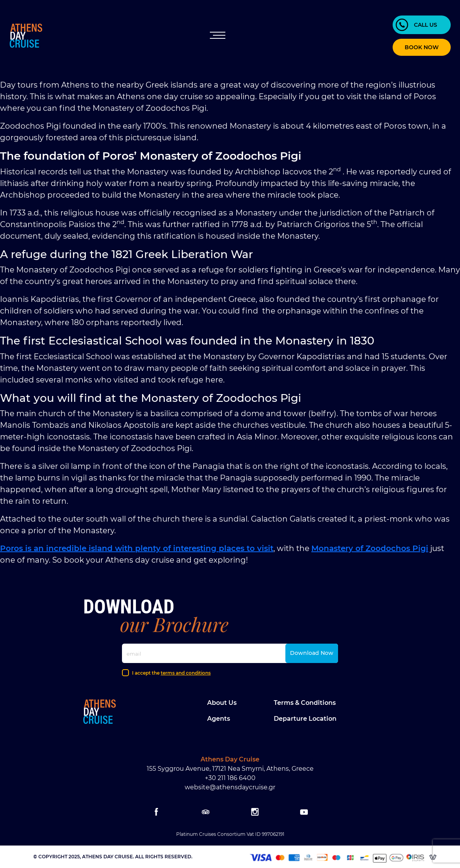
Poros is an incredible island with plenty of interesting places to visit (137, 548)
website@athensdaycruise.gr (230, 787)
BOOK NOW (422, 47)
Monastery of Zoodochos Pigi (370, 548)
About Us (222, 703)
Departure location (305, 719)
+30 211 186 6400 (230, 778)
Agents (219, 719)
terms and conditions (186, 673)
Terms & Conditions (305, 703)
